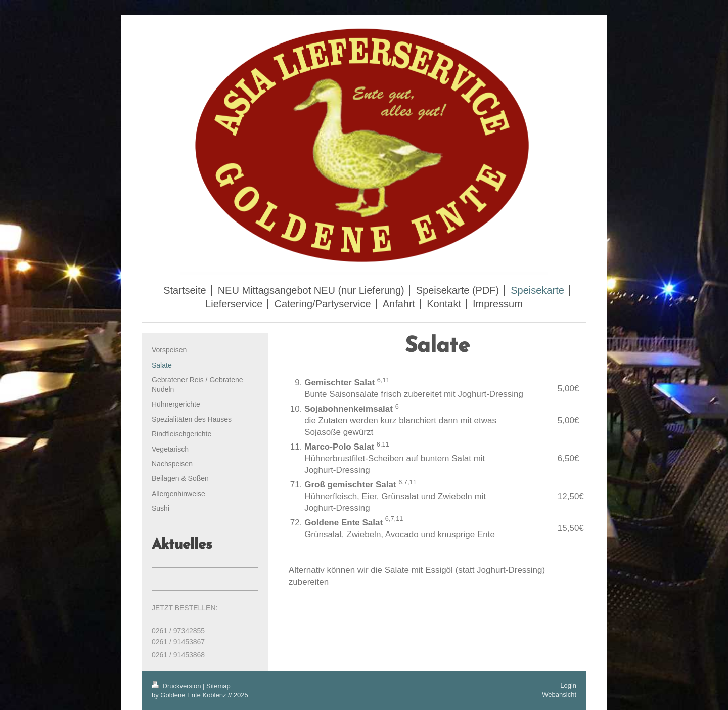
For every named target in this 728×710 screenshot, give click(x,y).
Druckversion (177, 686)
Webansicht (559, 695)
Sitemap (218, 686)
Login (568, 685)
